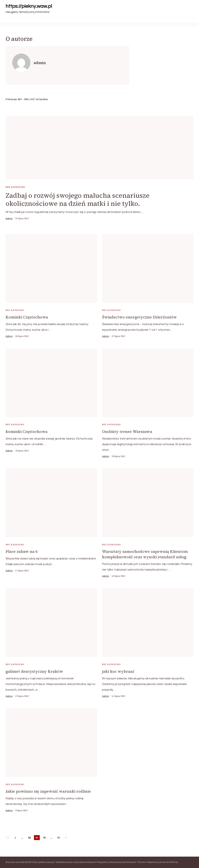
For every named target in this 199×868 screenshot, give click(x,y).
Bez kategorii (15, 187)
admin (9, 219)
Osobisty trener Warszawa (127, 432)
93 (59, 838)
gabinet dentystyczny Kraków (34, 671)
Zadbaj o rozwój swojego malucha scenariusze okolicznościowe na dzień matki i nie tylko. (78, 199)
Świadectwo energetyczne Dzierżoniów (139, 317)
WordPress (172, 862)
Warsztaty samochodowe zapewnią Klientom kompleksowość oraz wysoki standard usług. (145, 554)
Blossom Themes (137, 862)
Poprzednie (8, 838)
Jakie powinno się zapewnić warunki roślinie (48, 791)
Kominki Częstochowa (27, 317)
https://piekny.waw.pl (29, 6)
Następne (66, 838)
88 (30, 838)
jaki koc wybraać (118, 671)
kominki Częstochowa (27, 432)
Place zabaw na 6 (22, 551)
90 (45, 838)
